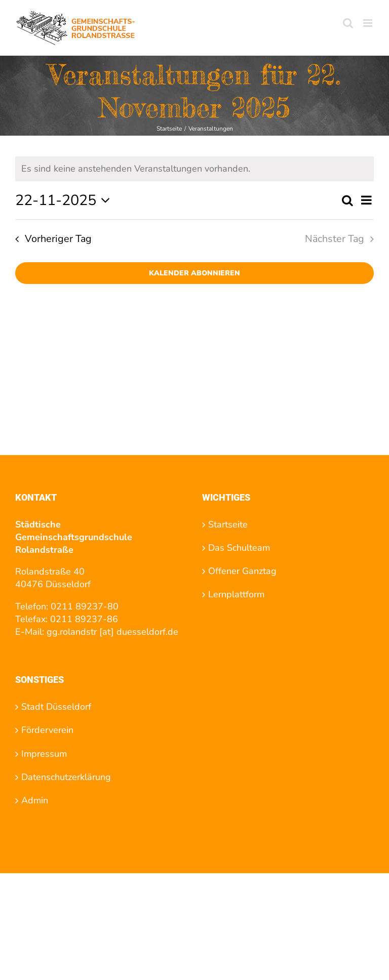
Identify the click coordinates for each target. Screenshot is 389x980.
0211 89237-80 (85, 606)
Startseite (228, 524)
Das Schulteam (239, 548)
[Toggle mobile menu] (368, 23)
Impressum (44, 754)
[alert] (194, 169)
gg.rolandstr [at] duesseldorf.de (112, 632)
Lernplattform (236, 594)
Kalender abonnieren (194, 273)
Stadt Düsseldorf (56, 707)
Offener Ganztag (242, 571)
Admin (35, 800)
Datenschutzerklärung (66, 777)
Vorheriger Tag (58, 239)
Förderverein (47, 730)
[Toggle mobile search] (348, 23)
